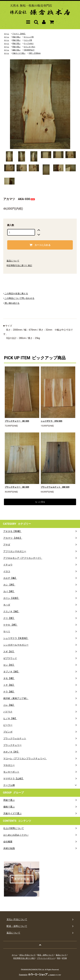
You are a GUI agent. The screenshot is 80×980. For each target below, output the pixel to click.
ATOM (64, 958)
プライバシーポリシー (46, 958)
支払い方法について (27, 955)
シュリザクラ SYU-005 (52, 421)
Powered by (40, 975)
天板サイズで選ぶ (19, 53)
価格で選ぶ (16, 50)
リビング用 (28, 40)
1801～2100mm (35, 53)
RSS (59, 958)
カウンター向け (29, 47)
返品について (13, 261)
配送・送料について (46, 955)
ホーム (7, 34)
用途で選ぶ (16, 37)
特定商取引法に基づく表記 (19, 265)
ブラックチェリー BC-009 (17, 487)
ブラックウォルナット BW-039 (55, 487)
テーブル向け (29, 43)
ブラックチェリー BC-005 (17, 421)
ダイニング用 (29, 37)
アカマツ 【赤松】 (19, 34)
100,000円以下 (29, 50)
